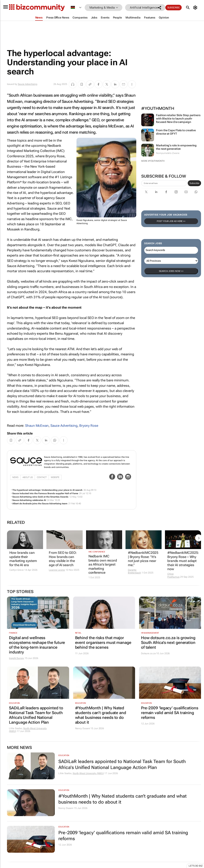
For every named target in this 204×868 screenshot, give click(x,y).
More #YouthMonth (153, 161)
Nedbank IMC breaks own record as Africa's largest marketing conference (103, 564)
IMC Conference (97, 552)
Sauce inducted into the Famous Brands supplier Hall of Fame (45, 493)
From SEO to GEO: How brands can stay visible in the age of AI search (63, 559)
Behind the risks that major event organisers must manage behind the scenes (103, 642)
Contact (42, 477)
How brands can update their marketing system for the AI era (23, 559)
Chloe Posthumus (173, 575)
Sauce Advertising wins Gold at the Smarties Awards (40, 497)
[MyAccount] (196, 8)
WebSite (55, 477)
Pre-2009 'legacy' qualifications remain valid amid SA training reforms (170, 713)
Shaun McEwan (37, 426)
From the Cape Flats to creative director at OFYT (176, 132)
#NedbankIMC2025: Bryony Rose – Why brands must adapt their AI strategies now (183, 561)
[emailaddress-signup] (164, 183)
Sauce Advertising (27, 84)
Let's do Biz (196, 866)
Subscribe (174, 8)
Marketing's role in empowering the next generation (176, 147)
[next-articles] (199, 538)
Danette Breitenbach (134, 571)
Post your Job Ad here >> (171, 221)
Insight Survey (17, 658)
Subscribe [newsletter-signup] (194, 183)
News (15, 477)
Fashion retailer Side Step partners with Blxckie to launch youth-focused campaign (178, 119)
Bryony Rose (89, 426)
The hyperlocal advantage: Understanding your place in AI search (47, 490)
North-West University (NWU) (88, 773)
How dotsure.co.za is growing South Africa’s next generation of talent (168, 642)
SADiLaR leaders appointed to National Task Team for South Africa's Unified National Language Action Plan (36, 715)
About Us (28, 477)
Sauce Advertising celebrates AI (29, 500)
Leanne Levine (57, 570)
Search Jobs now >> (171, 271)
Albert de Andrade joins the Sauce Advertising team (40, 504)
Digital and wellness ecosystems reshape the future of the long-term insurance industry (37, 645)
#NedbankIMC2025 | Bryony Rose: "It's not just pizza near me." (143, 559)
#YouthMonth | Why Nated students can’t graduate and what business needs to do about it (101, 715)
